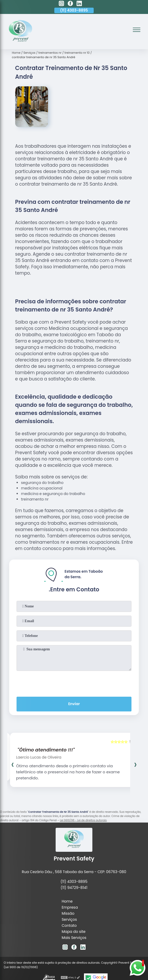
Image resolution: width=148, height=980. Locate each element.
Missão (68, 884)
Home (67, 872)
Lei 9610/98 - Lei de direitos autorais (83, 809)
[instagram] (61, 4)
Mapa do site (74, 903)
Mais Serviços (74, 909)
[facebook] (70, 4)
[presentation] (74, 672)
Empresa (70, 878)
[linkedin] (79, 4)
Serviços (69, 890)
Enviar (74, 693)
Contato (69, 897)
